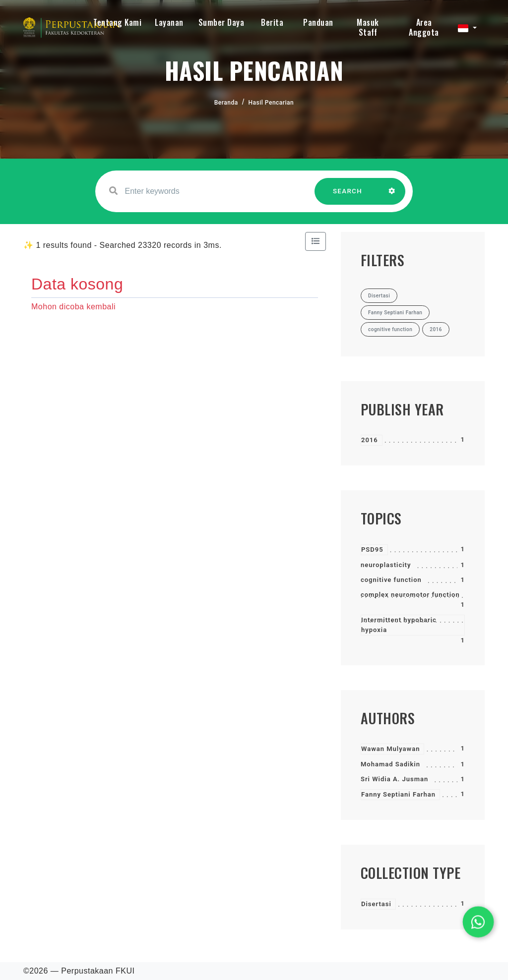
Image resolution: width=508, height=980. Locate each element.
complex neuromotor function (410, 595)
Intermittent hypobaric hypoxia (399, 625)
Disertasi (376, 904)
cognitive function (391, 580)
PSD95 (372, 549)
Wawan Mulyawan (390, 749)
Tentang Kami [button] (117, 22)
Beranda (226, 103)
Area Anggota (424, 27)
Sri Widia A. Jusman (394, 779)
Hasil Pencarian (271, 103)
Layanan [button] (169, 22)
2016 (370, 440)
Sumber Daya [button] (222, 22)
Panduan (318, 22)
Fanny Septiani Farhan (398, 794)
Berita (272, 22)
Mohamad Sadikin (390, 764)
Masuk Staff (368, 27)
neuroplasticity (386, 565)
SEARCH (348, 196)
